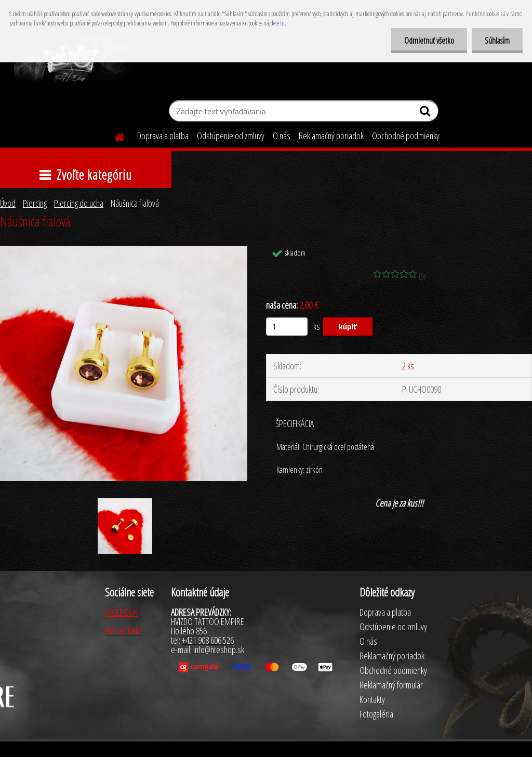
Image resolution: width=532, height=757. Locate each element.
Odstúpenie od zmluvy (231, 136)
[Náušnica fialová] (124, 250)
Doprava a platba (163, 136)
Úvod (8, 203)
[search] (426, 113)
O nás (282, 136)
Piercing (35, 203)
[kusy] (287, 327)
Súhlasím (497, 41)
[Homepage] (113, 136)
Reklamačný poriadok (331, 136)
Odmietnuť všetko (429, 41)
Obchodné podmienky (406, 136)
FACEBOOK (121, 612)
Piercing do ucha (79, 203)
